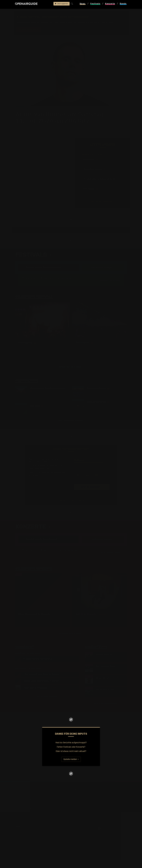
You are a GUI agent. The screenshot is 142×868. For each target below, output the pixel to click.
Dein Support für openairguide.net (31, 841)
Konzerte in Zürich (110, 560)
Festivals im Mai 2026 (25, 813)
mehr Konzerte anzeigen (46, 704)
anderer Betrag (106, 482)
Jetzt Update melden (121, 187)
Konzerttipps (78, 802)
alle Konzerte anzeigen (102, 547)
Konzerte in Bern (80, 807)
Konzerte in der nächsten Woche (87, 810)
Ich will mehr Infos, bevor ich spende (70, 508)
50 (97, 482)
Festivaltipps (21, 802)
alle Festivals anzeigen (102, 274)
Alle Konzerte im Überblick (84, 825)
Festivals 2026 (22, 810)
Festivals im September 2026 (28, 822)
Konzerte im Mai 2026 (82, 813)
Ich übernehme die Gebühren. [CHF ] (91, 488)
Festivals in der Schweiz (108, 288)
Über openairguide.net (25, 838)
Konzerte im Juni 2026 (83, 816)
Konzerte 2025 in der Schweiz (86, 819)
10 (78, 482)
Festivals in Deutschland (26, 807)
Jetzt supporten (62, 4)
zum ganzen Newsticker (102, 178)
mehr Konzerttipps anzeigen (105, 711)
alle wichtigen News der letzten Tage (40, 121)
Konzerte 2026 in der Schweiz (86, 822)
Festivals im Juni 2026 (26, 816)
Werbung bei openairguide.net (29, 844)
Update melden (70, 767)
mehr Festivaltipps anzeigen (70, 429)
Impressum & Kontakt (25, 849)
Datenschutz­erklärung (25, 846)
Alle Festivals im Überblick (27, 825)
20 (87, 482)
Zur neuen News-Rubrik (29, 30)
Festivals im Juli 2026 (25, 819)
